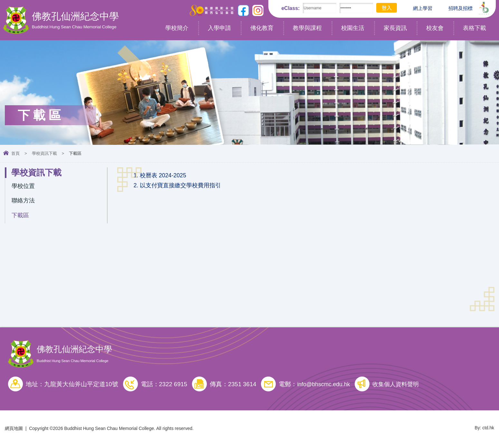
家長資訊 (395, 28)
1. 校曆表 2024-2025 (161, 176)
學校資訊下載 (44, 153)
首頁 (15, 153)
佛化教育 (262, 28)
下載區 (21, 217)
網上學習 (418, 8)
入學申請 (219, 28)
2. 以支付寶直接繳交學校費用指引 (180, 187)
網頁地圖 (14, 430)
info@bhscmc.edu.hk (325, 385)
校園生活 (353, 28)
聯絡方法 (24, 202)
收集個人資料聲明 (400, 385)
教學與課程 (307, 28)
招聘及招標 (456, 8)
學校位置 (24, 187)
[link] (306, 176)
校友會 (435, 28)
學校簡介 (177, 28)
